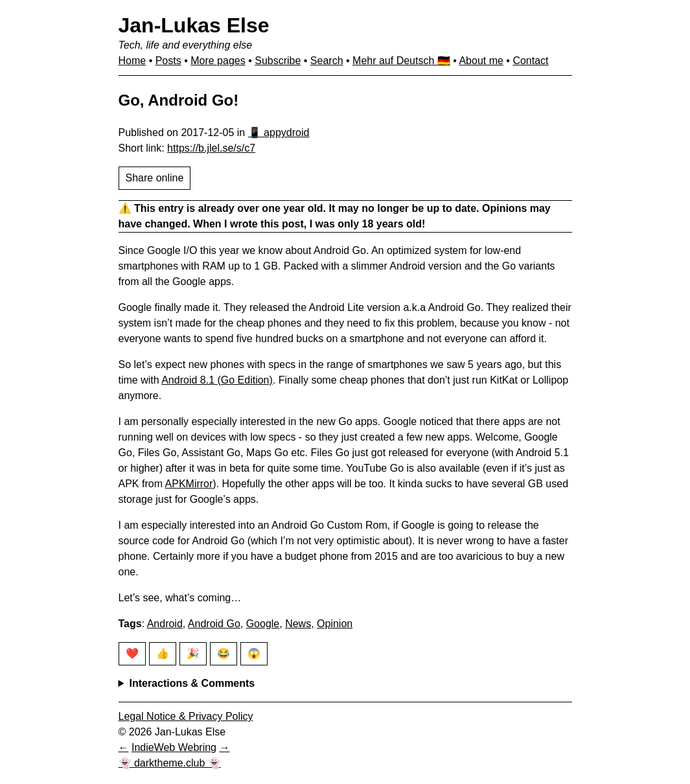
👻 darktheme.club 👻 (170, 763)
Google (263, 624)
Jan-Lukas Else (194, 25)
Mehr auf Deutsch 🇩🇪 (401, 61)
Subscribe (278, 61)
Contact (530, 61)
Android (165, 624)
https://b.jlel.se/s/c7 (211, 148)
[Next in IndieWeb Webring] (224, 747)
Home (132, 61)
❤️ (132, 653)
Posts (168, 61)
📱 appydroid (279, 133)
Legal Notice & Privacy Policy (186, 716)
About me (481, 61)
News (298, 624)
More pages (218, 61)
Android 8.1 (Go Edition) (217, 380)
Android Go (214, 624)
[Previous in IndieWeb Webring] (124, 747)
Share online (155, 178)
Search (327, 61)
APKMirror (189, 484)
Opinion (335, 624)
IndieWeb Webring (174, 747)
